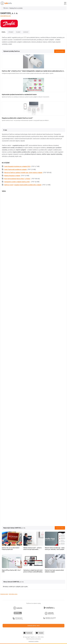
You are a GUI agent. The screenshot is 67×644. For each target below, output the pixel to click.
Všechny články (60, 528)
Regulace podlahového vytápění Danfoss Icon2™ (17, 118)
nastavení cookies (33, 641)
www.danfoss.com (6, 16)
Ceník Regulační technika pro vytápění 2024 (17, 166)
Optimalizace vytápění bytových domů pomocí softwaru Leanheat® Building (33, 571)
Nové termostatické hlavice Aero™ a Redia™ (17, 179)
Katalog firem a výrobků (16, 8)
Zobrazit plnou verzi (33, 626)
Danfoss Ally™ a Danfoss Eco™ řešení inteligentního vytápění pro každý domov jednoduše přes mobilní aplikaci (33, 71)
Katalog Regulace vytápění (12, 176)
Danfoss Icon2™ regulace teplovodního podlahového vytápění (23, 185)
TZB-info (6, 8)
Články (18, 32)
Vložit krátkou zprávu (13, 594)
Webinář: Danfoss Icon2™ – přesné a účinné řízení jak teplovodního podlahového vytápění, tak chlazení (32, 549)
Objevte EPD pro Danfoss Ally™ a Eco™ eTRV (11, 571)
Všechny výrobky (60, 51)
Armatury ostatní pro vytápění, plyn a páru (15, 587)
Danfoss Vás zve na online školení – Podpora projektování (11, 549)
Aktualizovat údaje (4, 594)
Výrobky (11, 32)
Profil (4, 32)
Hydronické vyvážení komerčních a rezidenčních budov (19, 95)
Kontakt (26, 32)
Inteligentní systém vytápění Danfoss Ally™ (17, 182)
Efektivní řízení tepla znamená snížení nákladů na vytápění (54, 571)
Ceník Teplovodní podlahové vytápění (15, 170)
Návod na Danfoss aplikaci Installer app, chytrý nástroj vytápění (23, 173)
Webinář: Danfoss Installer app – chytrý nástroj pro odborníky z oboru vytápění (55, 549)
